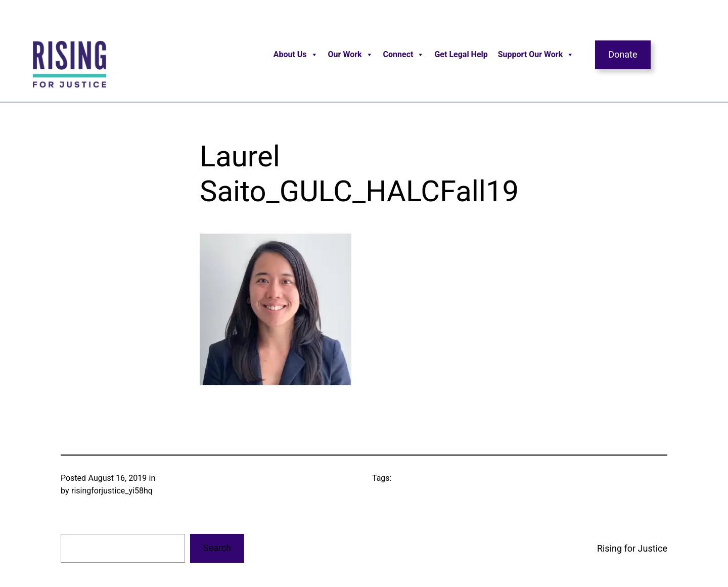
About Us (296, 55)
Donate (623, 54)
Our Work (351, 55)
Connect (404, 55)
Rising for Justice (632, 548)
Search (217, 548)
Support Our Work (536, 55)
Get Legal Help (461, 54)
